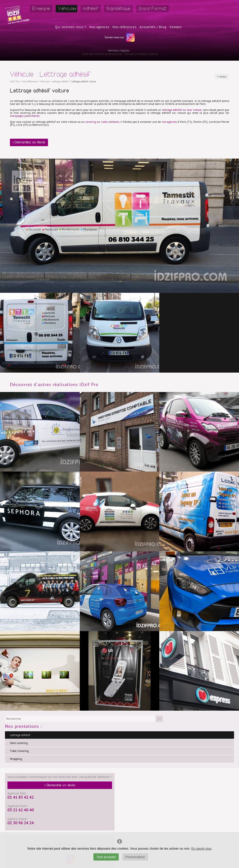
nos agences (169, 122)
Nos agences (99, 27)
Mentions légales (119, 50)
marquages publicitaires (25, 116)
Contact (176, 27)
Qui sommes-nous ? (71, 27)
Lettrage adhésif (20, 735)
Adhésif (91, 9)
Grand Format (153, 9)
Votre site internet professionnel (102, 54)
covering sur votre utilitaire (102, 122)
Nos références (124, 27)
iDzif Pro (15, 82)
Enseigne (41, 9)
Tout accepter (106, 857)
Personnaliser (135, 857)
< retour (222, 77)
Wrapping (16, 759)
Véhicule (66, 9)
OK (159, 719)
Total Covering (19, 751)
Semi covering (19, 743)
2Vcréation (142, 54)
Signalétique (119, 9)
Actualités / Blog (153, 27)
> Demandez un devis (29, 142)
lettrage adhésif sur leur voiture (182, 110)
